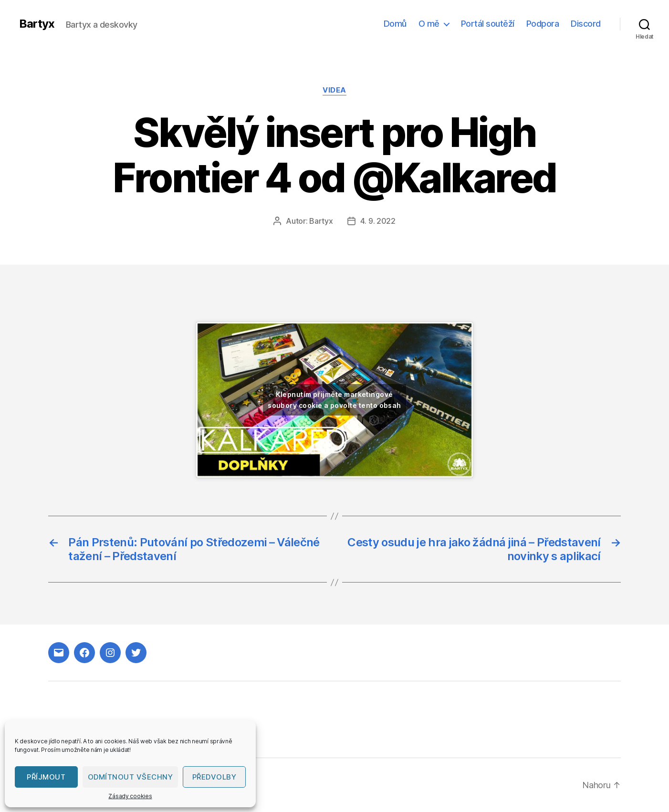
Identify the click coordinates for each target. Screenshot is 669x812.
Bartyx (37, 24)
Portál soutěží (488, 24)
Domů (395, 24)
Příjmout (46, 777)
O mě (429, 24)
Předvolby (214, 777)
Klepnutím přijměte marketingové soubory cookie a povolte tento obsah (334, 400)
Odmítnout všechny (131, 777)
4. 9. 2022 (378, 221)
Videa (334, 90)
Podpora (543, 24)
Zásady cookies (130, 796)
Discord (586, 24)
